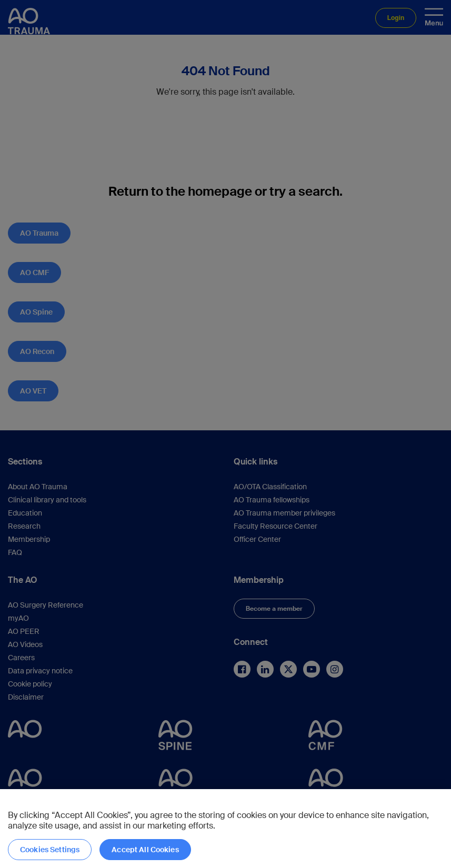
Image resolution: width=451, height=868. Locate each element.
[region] (225, 829)
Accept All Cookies (145, 850)
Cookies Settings (50, 850)
